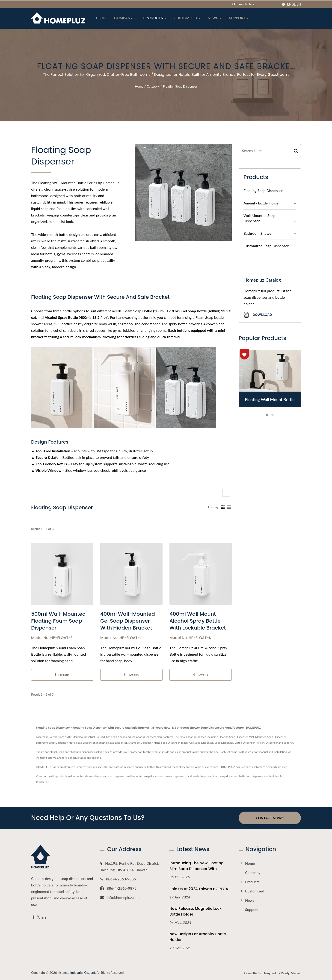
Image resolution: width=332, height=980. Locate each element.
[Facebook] (33, 917)
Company (125, 18)
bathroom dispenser (251, 776)
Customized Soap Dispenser (266, 246)
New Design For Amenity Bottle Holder (198, 937)
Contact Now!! (270, 818)
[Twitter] (38, 917)
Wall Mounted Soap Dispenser (259, 218)
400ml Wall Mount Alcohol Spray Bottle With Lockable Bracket (198, 621)
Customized (187, 18)
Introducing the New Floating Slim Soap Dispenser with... (197, 866)
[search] (234, 4)
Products (155, 18)
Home (101, 18)
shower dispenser (174, 776)
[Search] (258, 4)
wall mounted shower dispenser (87, 776)
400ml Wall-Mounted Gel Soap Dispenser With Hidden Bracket (128, 621)
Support (239, 18)
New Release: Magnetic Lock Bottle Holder (196, 911)
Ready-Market (291, 973)
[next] (226, 493)
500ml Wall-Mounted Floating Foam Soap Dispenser (58, 621)
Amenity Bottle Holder (262, 203)
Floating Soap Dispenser (180, 86)
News (215, 18)
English (294, 4)
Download (258, 315)
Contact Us (43, 782)
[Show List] (229, 507)
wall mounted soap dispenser (144, 776)
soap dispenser (116, 776)
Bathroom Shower (258, 233)
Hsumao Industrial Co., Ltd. (77, 972)
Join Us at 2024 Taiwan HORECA (199, 889)
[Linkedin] (44, 917)
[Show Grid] (223, 507)
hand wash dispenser (199, 776)
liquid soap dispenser (225, 776)
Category (153, 86)
